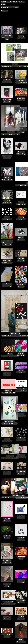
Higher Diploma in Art (7, 263)
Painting (21, 559)
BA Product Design (7, 245)
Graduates (22, 2)
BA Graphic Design (21, 60)
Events (3, 4)
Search (17, 7)
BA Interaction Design (7, 180)
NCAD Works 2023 (6, 2)
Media (7, 39)
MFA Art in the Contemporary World (11, 134)
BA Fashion (7, 538)
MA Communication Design (8, 393)
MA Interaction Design (21, 83)
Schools (15, 2)
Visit (12, 7)
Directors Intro (5, 7)
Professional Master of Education (10, 356)
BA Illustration (21, 38)
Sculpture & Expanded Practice (9, 424)
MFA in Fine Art (21, 355)
